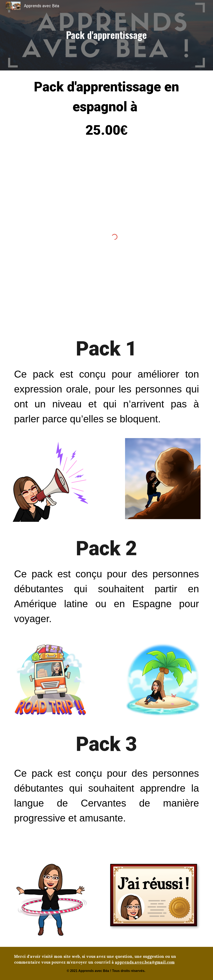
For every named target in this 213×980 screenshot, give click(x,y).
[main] (106, 35)
